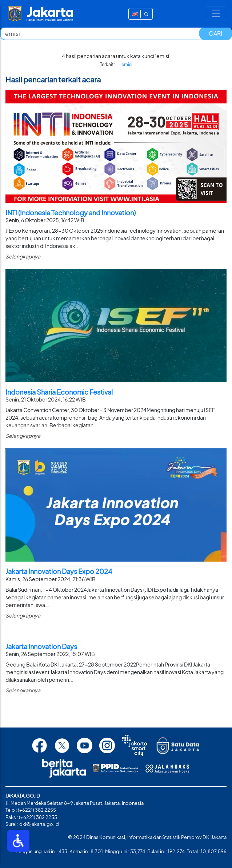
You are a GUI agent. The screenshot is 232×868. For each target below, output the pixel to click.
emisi (127, 64)
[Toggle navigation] (216, 14)
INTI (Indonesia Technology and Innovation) (71, 213)
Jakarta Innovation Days (41, 646)
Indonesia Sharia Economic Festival (59, 392)
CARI (215, 33)
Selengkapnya (23, 256)
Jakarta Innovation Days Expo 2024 (59, 571)
